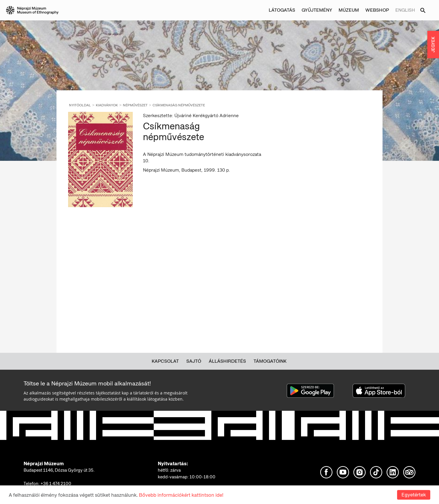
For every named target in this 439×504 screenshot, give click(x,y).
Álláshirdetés (227, 361)
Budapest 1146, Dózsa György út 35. (59, 470)
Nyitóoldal (80, 105)
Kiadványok (107, 105)
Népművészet (135, 105)
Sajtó (194, 361)
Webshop (377, 10)
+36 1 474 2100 (56, 484)
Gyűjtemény (317, 10)
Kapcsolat (165, 361)
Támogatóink (270, 361)
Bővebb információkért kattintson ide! (181, 495)
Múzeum (349, 10)
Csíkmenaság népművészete (179, 105)
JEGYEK (433, 45)
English (405, 10)
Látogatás (282, 10)
